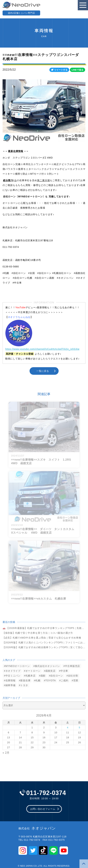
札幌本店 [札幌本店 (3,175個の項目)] (31, 676)
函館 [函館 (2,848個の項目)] (43, 676)
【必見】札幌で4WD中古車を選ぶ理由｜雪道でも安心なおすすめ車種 (42, 638)
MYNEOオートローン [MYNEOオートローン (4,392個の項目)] (18, 666)
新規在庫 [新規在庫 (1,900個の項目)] (25, 680)
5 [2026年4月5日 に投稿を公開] (80, 728)
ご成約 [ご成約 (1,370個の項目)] (64, 680)
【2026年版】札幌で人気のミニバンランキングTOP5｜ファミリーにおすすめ (44, 642)
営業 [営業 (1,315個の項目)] (76, 680)
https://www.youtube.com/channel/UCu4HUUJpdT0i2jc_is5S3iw (42, 349)
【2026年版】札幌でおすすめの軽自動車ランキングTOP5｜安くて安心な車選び (44, 647)
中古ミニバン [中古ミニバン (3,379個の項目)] (13, 676)
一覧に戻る (43, 371)
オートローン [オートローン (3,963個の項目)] (33, 671)
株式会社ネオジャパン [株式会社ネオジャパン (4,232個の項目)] (47, 666)
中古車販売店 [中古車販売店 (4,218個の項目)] (72, 666)
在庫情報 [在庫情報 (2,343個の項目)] (11, 680)
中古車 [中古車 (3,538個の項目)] (64, 671)
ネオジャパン (37, 828)
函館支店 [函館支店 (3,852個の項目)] (50, 671)
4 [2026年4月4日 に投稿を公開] (68, 728)
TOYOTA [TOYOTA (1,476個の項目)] (51, 680)
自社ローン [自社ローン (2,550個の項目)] (57, 676)
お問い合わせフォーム (43, 809)
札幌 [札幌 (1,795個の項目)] (38, 680)
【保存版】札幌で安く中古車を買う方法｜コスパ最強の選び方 (38, 633)
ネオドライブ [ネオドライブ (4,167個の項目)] (13, 671)
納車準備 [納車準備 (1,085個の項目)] (11, 685)
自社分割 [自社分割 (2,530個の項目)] (73, 676)
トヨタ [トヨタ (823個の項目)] (24, 685)
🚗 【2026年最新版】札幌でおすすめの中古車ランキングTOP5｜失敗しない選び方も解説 (44, 628)
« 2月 (6, 753)
